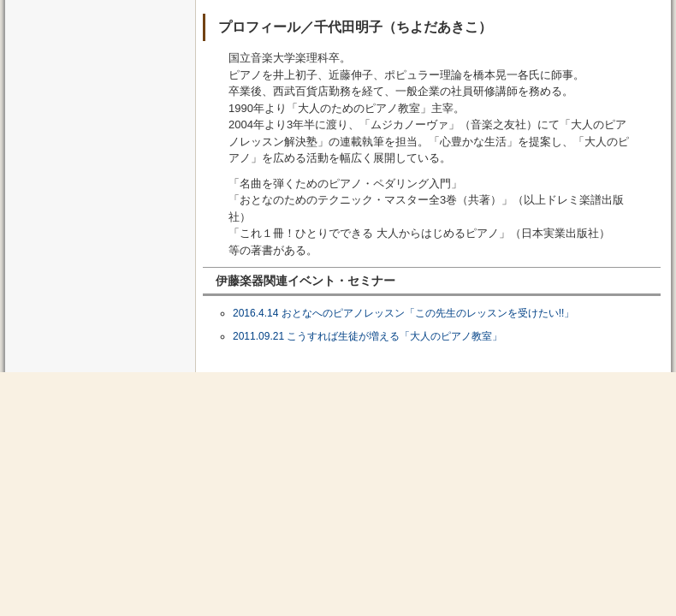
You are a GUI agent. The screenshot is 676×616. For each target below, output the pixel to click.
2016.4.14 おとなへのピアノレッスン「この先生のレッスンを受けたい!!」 (403, 313)
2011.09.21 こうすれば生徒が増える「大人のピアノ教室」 (368, 336)
